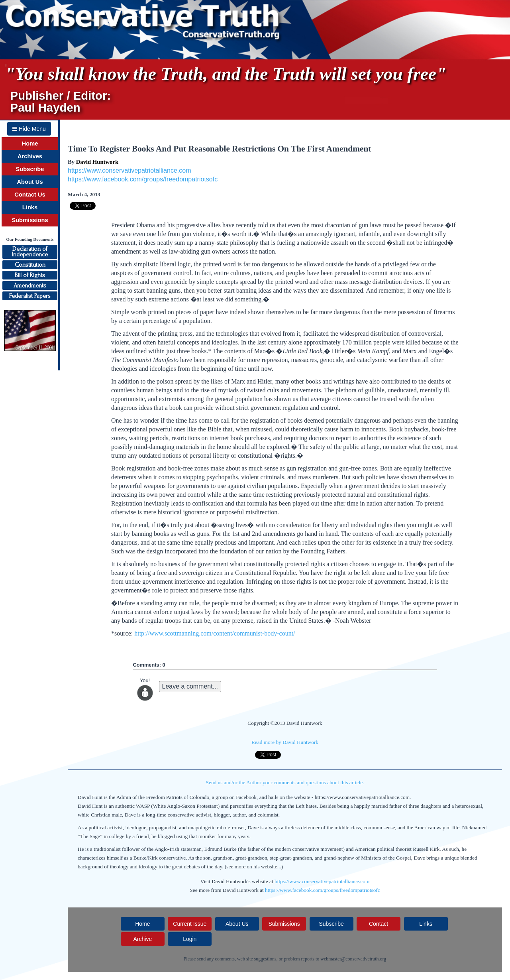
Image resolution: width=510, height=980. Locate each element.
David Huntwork (97, 162)
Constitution (30, 265)
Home (30, 144)
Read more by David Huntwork (285, 742)
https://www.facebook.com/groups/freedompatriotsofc (143, 179)
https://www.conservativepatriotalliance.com (129, 170)
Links (30, 207)
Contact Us (30, 195)
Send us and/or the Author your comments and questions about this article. (285, 782)
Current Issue (190, 924)
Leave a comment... (190, 686)
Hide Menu (29, 129)
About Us (30, 182)
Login (190, 939)
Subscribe (30, 169)
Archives (30, 156)
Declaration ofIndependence (30, 252)
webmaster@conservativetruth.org (353, 959)
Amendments (30, 285)
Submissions (30, 220)
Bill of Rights (30, 275)
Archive (142, 939)
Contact (379, 924)
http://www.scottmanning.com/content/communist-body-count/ (215, 633)
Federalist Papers (30, 296)
